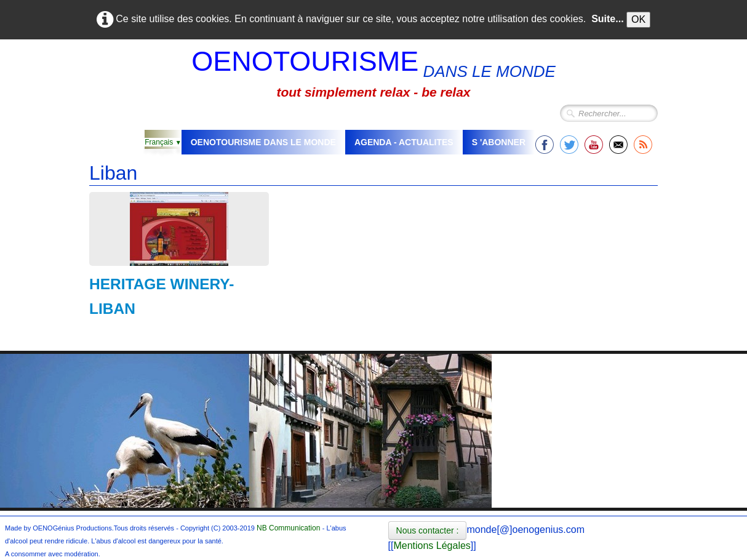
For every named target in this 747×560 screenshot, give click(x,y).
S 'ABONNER (499, 142)
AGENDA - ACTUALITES (404, 142)
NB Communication (288, 528)
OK (638, 19)
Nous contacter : (428, 530)
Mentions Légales (432, 546)
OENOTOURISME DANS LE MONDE (263, 142)
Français (163, 142)
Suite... (607, 19)
